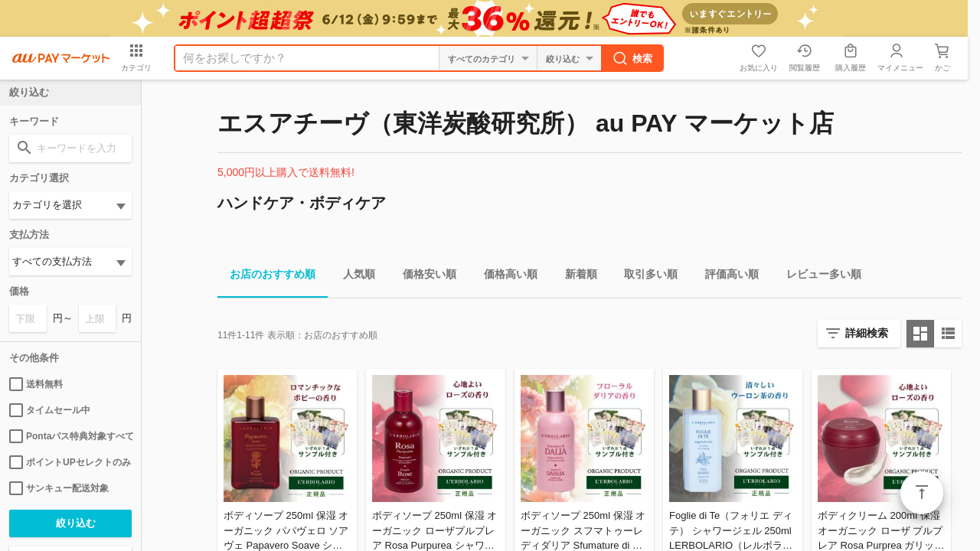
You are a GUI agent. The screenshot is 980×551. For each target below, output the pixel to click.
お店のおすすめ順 (266, 277)
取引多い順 (645, 277)
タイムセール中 (50, 410)
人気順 (353, 277)
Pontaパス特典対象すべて (70, 436)
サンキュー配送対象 (59, 488)
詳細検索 (867, 333)
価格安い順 (423, 277)
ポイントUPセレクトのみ (70, 462)
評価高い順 (726, 277)
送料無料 (36, 384)
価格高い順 (505, 277)
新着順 (575, 277)
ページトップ (922, 493)
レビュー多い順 (818, 277)
